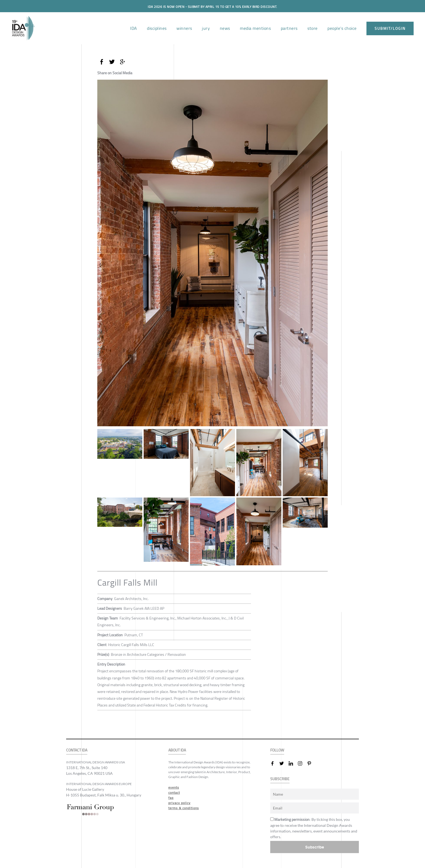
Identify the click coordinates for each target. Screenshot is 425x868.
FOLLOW (277, 750)
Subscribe (315, 847)
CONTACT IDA (77, 750)
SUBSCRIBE (280, 779)
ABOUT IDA (177, 750)
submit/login (390, 28)
